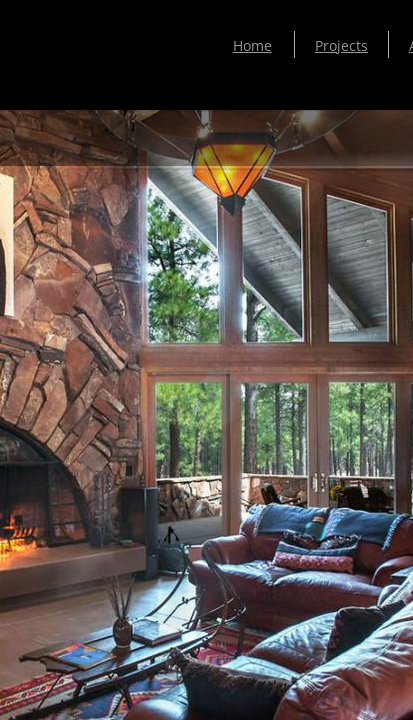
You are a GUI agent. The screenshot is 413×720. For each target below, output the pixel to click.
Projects (341, 45)
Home (252, 45)
